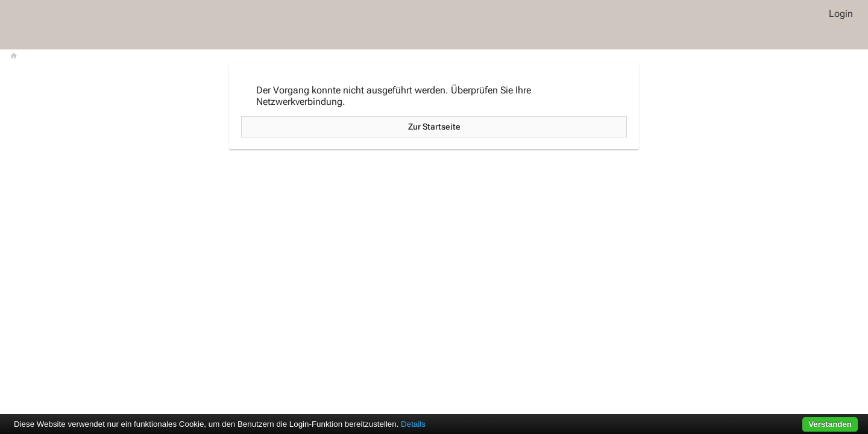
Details (413, 424)
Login (841, 14)
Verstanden (830, 424)
